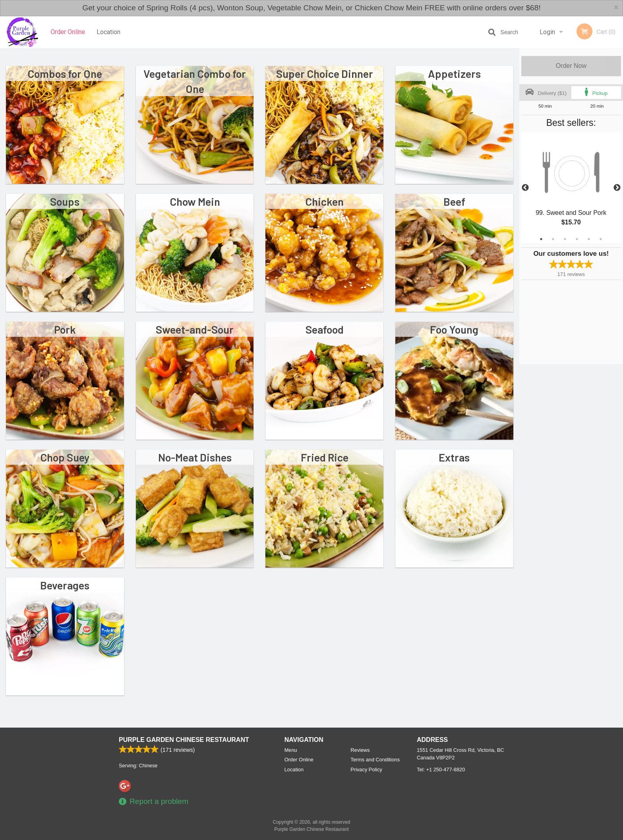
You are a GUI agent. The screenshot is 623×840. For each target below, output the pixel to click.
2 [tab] (553, 239)
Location (108, 32)
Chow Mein (195, 201)
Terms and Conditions (375, 760)
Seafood (325, 329)
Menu (291, 750)
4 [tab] (577, 239)
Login (547, 32)
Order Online (68, 32)
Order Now (571, 66)
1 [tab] (541, 239)
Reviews (360, 750)
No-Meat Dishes (195, 457)
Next (617, 188)
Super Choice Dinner (325, 73)
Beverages (65, 585)
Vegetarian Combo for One (195, 81)
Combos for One (65, 73)
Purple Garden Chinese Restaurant (184, 740)
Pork (65, 329)
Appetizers (454, 73)
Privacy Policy (366, 770)
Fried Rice (325, 457)
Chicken (324, 201)
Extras (454, 457)
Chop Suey (65, 457)
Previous (525, 188)
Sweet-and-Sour (195, 329)
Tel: (441, 770)
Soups (65, 201)
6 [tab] (601, 239)
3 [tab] (565, 239)
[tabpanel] (571, 188)
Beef (454, 201)
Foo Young (454, 329)
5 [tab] (589, 239)
